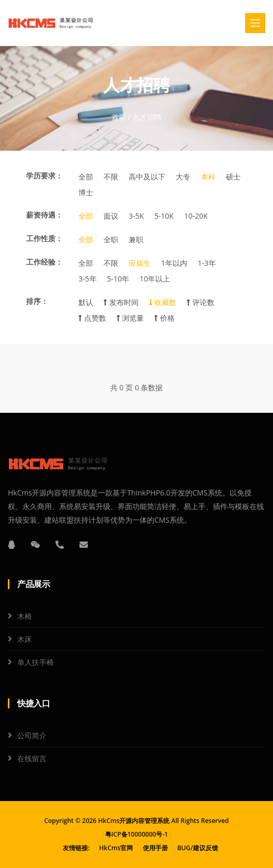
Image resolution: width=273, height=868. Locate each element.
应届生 (140, 263)
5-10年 (118, 279)
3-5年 (88, 279)
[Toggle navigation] (255, 23)
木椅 (25, 616)
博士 (86, 192)
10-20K (196, 216)
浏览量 (130, 318)
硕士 (233, 177)
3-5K (136, 216)
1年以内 (174, 263)
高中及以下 (147, 177)
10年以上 (155, 279)
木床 (25, 639)
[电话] (60, 545)
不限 (111, 177)
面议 (111, 216)
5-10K (164, 216)
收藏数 (163, 302)
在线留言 (32, 758)
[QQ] (12, 545)
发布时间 (121, 302)
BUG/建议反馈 (198, 848)
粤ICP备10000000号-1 (136, 834)
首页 (119, 117)
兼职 (136, 239)
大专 (183, 177)
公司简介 (32, 735)
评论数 (201, 302)
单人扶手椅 (36, 662)
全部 (86, 177)
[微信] (36, 545)
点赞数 (92, 318)
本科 (208, 177)
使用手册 (155, 848)
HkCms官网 (116, 848)
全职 (111, 239)
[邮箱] (84, 545)
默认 (86, 302)
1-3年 (207, 263)
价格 (164, 318)
